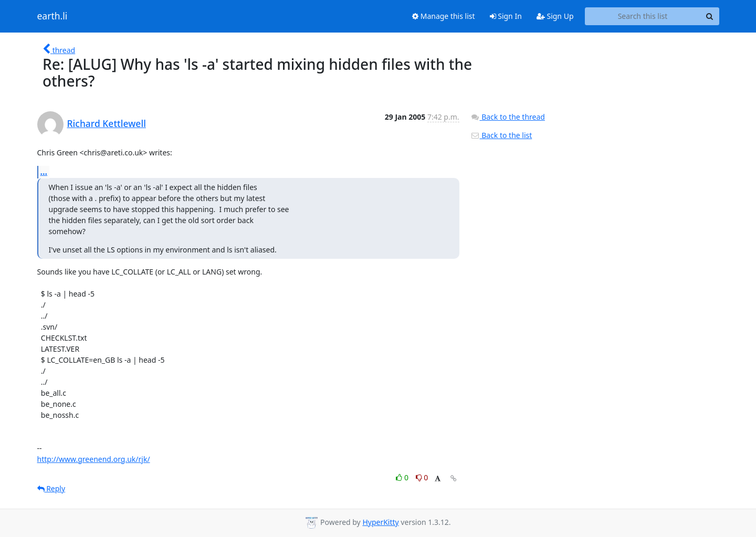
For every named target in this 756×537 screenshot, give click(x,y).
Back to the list (501, 135)
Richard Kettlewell (107, 123)
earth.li (52, 16)
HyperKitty (380, 522)
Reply (51, 488)
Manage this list (444, 16)
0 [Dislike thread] (422, 477)
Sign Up (555, 16)
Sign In (506, 16)
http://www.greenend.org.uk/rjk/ (94, 459)
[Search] (710, 16)
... (44, 172)
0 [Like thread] (403, 477)
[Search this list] (643, 16)
